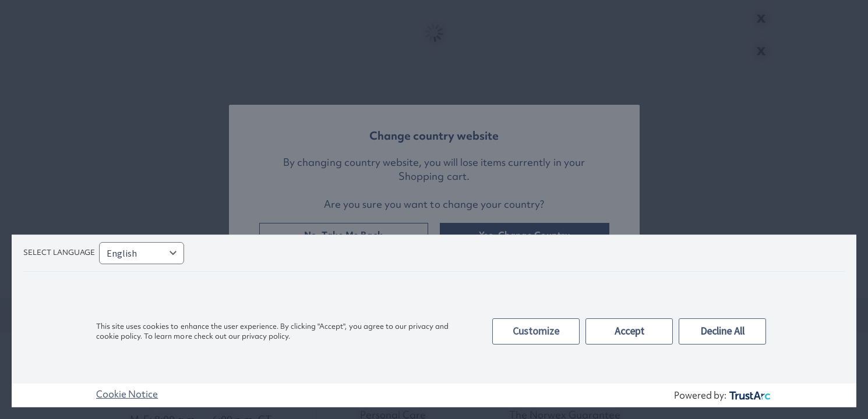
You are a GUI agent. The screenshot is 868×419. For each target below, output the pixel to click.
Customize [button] (536, 331)
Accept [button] (629, 331)
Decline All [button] (722, 331)
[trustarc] (749, 395)
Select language (59, 252)
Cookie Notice (127, 394)
